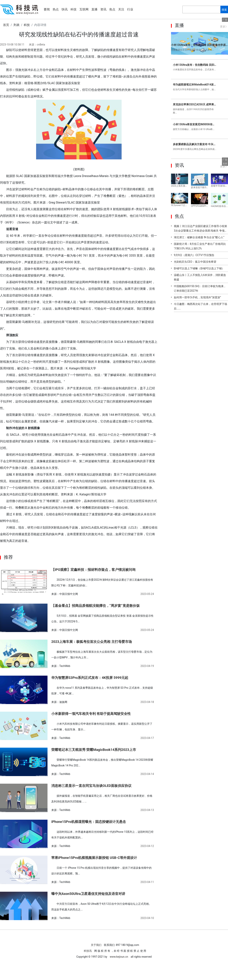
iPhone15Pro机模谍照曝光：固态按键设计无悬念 (89, 822)
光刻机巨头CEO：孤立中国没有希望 (195, 262)
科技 (74, 9)
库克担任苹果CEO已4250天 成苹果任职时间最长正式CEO (195, 104)
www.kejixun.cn (119, 957)
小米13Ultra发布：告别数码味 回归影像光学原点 (199, 45)
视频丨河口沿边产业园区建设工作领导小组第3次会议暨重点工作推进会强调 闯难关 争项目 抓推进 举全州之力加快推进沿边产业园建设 (201, 229)
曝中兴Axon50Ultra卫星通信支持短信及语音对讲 (88, 894)
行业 (130, 9)
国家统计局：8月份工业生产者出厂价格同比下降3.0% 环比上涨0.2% (200, 246)
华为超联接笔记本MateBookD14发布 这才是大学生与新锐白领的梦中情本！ (195, 85)
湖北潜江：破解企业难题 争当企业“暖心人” (199, 237)
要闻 (47, 9)
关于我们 (96, 945)
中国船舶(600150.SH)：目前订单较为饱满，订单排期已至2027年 (200, 288)
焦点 (112, 9)
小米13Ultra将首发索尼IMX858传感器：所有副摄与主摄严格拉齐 (195, 124)
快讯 (65, 9)
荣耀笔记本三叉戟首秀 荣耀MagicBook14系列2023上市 (94, 750)
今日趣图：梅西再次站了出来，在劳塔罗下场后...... (200, 306)
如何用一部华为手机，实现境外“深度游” (197, 297)
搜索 (224, 10)
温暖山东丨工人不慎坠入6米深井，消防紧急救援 (200, 277)
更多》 (224, 27)
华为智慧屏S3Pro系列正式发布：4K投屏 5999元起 (90, 678)
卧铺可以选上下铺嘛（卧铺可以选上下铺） (199, 268)
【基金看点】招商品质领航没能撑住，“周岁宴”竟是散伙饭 (95, 606)
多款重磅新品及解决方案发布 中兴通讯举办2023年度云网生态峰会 (195, 144)
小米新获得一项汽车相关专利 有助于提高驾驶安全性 (91, 714)
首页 (6, 25)
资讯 (103, 9)
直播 (94, 9)
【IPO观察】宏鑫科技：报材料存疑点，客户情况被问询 (93, 570)
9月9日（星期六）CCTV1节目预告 (194, 255)
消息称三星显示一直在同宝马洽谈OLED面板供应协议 (91, 786)
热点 (56, 9)
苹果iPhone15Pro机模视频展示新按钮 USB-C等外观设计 (94, 858)
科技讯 (88, 951)
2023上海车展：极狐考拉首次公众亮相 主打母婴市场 (92, 642)
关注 (121, 9)
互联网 (84, 9)
